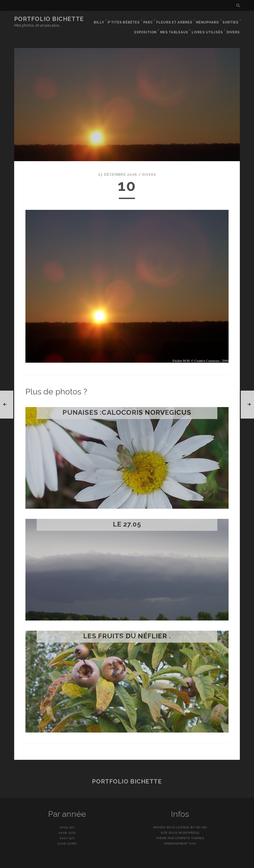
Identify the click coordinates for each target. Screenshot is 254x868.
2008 (63, 823)
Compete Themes (190, 828)
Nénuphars (207, 19)
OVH (193, 834)
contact (119, 863)
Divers (234, 25)
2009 (64, 818)
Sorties (230, 19)
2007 (64, 828)
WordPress (189, 823)
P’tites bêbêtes (126, 19)
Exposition (148, 25)
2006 (62, 834)
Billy (102, 19)
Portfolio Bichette (49, 19)
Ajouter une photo (149, 863)
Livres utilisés (209, 25)
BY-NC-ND (199, 818)
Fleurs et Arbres (176, 19)
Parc (150, 19)
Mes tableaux (177, 25)
